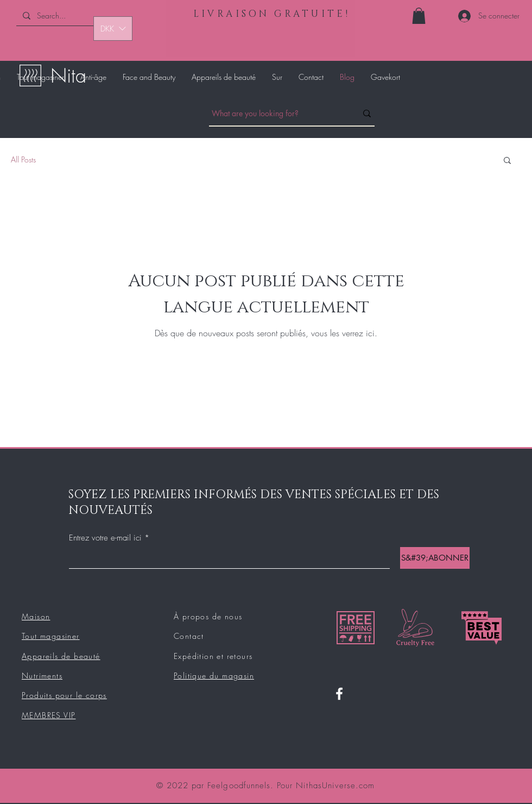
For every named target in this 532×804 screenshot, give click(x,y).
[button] (419, 16)
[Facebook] (339, 694)
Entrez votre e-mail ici (105, 538)
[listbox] (113, 29)
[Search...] (67, 15)
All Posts (23, 159)
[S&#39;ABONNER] (435, 558)
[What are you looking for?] (276, 114)
